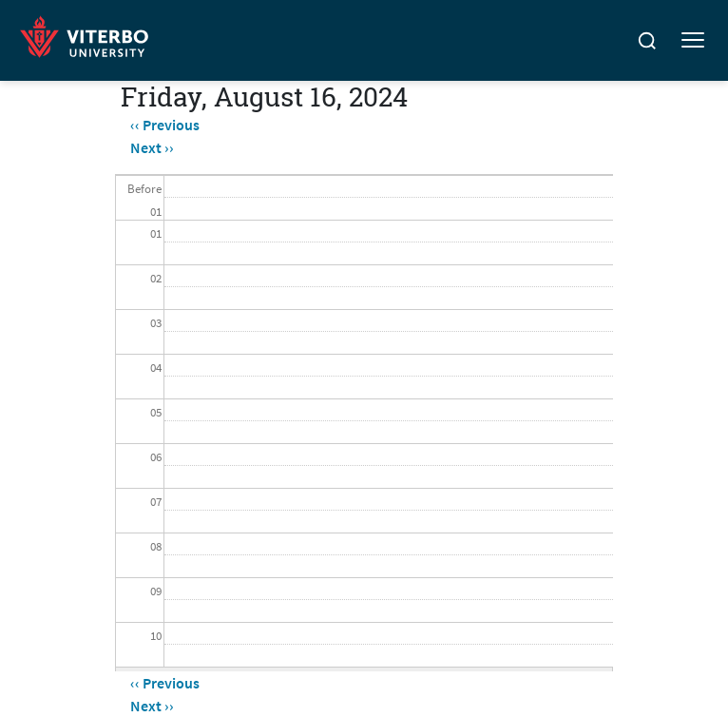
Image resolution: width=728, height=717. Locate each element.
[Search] (647, 41)
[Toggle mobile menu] (693, 41)
